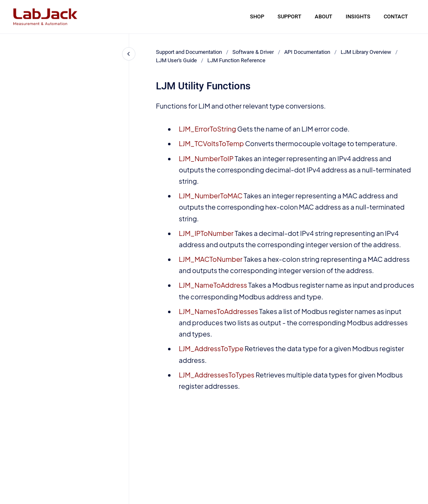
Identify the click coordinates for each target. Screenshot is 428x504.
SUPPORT (289, 16)
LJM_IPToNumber (206, 233)
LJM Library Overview (366, 52)
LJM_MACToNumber (211, 259)
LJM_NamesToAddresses (219, 311)
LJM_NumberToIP (206, 158)
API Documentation (307, 52)
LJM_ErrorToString (208, 129)
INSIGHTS (358, 16)
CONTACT (396, 16)
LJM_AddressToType (211, 348)
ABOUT (324, 16)
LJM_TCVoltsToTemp (211, 143)
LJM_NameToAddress (213, 285)
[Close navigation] (129, 54)
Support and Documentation (189, 52)
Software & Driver (253, 52)
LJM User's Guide (176, 60)
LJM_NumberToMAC (211, 196)
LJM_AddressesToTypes (217, 375)
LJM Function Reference (236, 60)
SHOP (257, 16)
